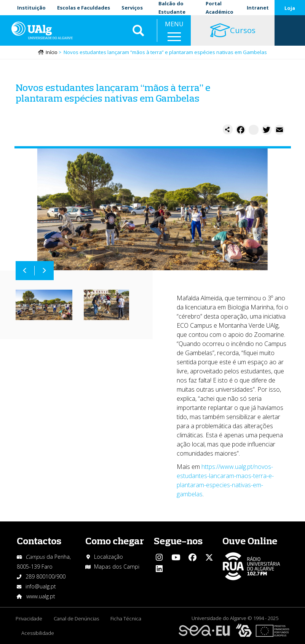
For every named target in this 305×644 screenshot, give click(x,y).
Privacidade (29, 618)
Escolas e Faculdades (84, 8)
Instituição (31, 8)
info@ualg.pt (41, 586)
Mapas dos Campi (117, 567)
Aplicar (138, 30)
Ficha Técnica (126, 618)
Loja (290, 8)
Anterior (25, 271)
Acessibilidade (38, 633)
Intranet (258, 8)
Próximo (44, 271)
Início (52, 52)
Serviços (132, 8)
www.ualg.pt (41, 596)
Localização (109, 557)
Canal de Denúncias (76, 618)
